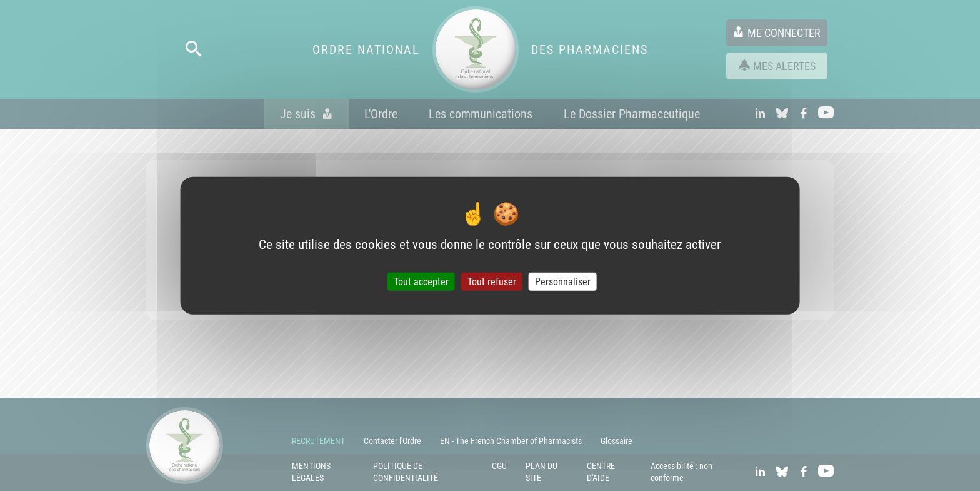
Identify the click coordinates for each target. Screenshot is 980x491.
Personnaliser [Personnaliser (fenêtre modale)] (563, 282)
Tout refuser (492, 282)
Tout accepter (421, 282)
